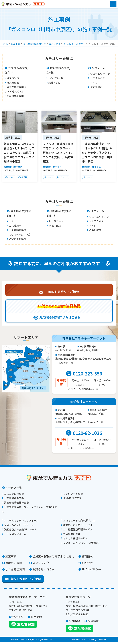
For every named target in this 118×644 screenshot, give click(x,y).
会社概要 (18, 619)
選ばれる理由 (14, 565)
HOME (5, 44)
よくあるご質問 (15, 571)
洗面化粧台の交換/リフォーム (21, 531)
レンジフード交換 (73, 495)
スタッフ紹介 (41, 565)
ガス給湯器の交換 (14, 500)
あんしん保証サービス (75, 540)
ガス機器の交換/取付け (34, 44)
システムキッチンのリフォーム (21, 522)
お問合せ (87, 565)
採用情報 (36, 619)
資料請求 (87, 558)
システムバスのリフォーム (19, 527)
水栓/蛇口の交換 (72, 500)
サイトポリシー (91, 571)
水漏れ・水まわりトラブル (78, 527)
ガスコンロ (55, 44)
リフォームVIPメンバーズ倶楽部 (81, 544)
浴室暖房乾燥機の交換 (16, 504)
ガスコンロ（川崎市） (74, 44)
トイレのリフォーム (15, 536)
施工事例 (16, 44)
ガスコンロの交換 (14, 495)
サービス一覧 (14, 489)
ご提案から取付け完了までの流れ (53, 558)
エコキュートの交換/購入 (77, 522)
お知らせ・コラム (43, 571)
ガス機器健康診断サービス (78, 531)
